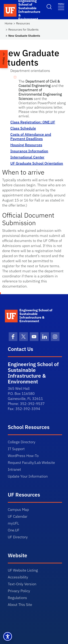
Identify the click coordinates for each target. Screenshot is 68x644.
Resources (23, 23)
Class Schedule (23, 128)
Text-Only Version (22, 584)
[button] (8, 636)
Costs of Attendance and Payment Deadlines (31, 137)
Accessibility (18, 577)
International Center (27, 157)
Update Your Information (28, 476)
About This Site (20, 605)
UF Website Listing (23, 570)
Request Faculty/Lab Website (31, 462)
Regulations (17, 598)
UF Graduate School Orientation (37, 163)
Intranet (14, 469)
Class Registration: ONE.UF (33, 122)
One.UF (14, 530)
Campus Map (18, 509)
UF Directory (18, 537)
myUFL (13, 523)
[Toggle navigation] (61, 6)
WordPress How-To (23, 456)
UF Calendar (18, 516)
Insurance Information (29, 151)
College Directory (22, 442)
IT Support (16, 449)
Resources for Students (23, 29)
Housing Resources (26, 145)
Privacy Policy (19, 591)
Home (9, 23)
